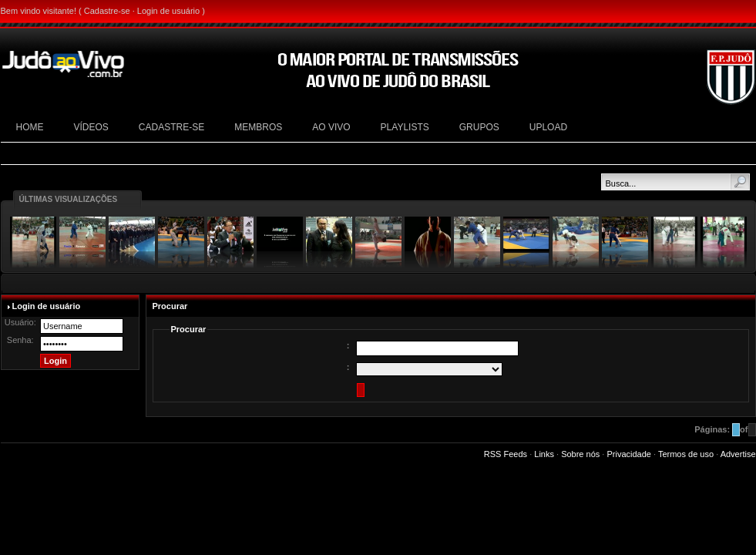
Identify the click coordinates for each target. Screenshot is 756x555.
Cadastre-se (107, 11)
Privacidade (628, 454)
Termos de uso (686, 454)
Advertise (738, 454)
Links (544, 454)
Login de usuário (168, 11)
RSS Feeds (506, 454)
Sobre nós (580, 454)
